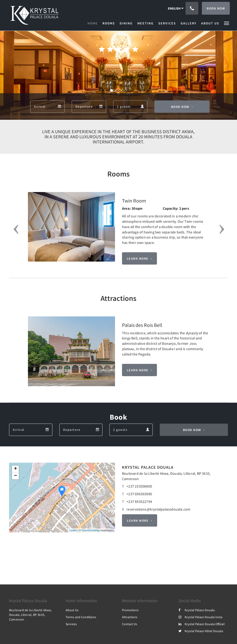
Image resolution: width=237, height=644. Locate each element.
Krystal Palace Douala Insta (200, 617)
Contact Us (130, 624)
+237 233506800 (139, 486)
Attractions (130, 617)
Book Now (180, 107)
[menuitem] (94, 23)
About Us (72, 610)
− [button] (15, 476)
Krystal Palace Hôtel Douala (201, 631)
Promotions (130, 610)
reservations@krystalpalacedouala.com (158, 509)
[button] (227, 23)
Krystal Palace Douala (197, 610)
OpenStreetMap (91, 530)
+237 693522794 (139, 501)
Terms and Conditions (81, 617)
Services (71, 624)
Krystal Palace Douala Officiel (202, 624)
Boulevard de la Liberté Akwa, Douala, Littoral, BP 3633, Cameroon (30, 615)
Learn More (138, 259)
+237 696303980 (139, 494)
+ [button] (15, 469)
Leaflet (73, 530)
